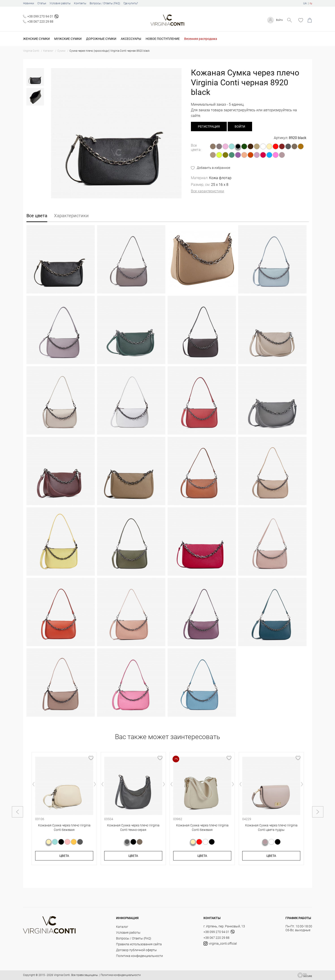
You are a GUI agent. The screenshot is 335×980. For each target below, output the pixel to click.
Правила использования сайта (139, 944)
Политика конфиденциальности (139, 956)
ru (311, 3)
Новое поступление (163, 39)
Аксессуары (131, 39)
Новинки (29, 3)
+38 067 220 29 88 (40, 21)
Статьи (42, 3)
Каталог (122, 927)
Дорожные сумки (101, 39)
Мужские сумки (68, 39)
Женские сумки (36, 39)
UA (305, 3)
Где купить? (131, 3)
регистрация (209, 127)
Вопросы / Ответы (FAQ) (105, 3)
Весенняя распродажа (201, 39)
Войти (278, 20)
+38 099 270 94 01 (40, 16)
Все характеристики (207, 191)
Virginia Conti (62, 975)
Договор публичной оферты (136, 950)
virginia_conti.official (220, 944)
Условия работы (60, 3)
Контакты (80, 3)
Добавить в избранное (213, 168)
